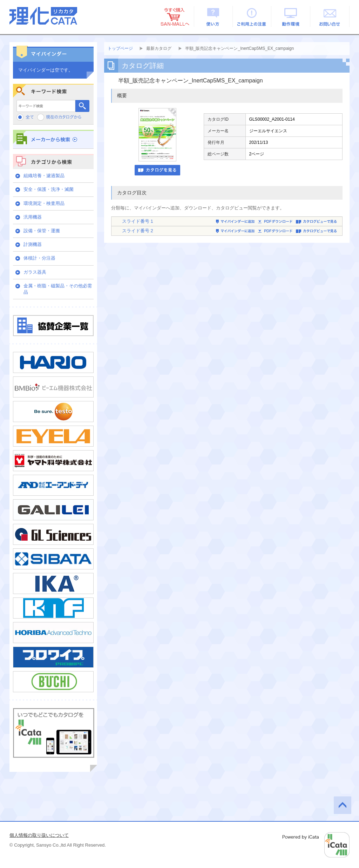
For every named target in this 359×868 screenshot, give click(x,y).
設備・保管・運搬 (42, 231)
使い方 (213, 16)
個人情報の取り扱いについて (39, 835)
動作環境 (291, 16)
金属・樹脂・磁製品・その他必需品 (58, 289)
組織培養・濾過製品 (44, 176)
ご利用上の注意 (252, 16)
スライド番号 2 (138, 231)
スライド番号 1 (138, 221)
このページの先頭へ (343, 805)
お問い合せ (330, 16)
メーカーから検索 (53, 139)
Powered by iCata (316, 845)
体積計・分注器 (39, 258)
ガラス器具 (35, 272)
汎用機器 (33, 217)
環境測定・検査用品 (44, 203)
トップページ (120, 48)
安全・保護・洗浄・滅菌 (49, 189)
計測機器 (33, 244)
